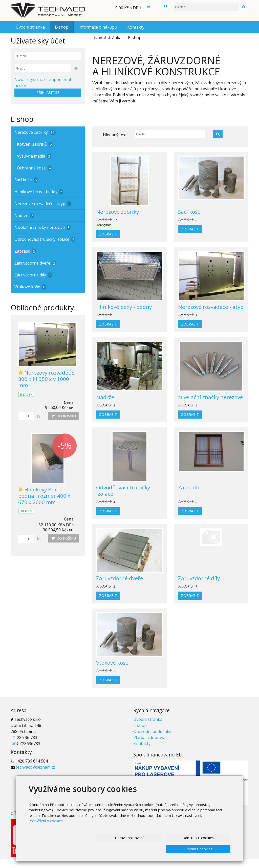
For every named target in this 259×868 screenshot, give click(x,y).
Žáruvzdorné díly (199, 578)
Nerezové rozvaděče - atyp (211, 307)
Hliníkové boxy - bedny (124, 307)
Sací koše (189, 212)
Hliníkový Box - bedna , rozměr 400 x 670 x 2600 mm (44, 496)
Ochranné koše (34, 168)
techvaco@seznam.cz (35, 767)
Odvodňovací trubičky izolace (123, 491)
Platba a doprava (149, 737)
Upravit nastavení (67, 849)
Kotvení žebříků (35, 144)
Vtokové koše (112, 663)
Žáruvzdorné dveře (120, 578)
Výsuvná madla (34, 156)
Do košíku (63, 416)
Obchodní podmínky (152, 731)
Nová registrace (30, 79)
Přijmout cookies (199, 849)
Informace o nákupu (98, 27)
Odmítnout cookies (133, 849)
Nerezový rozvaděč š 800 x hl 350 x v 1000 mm (46, 379)
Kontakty (136, 27)
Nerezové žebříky (117, 212)
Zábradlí (189, 487)
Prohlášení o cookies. (46, 832)
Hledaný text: (115, 135)
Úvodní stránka (30, 27)
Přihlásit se (48, 92)
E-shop (62, 27)
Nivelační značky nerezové (211, 397)
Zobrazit (108, 234)
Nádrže (105, 397)
